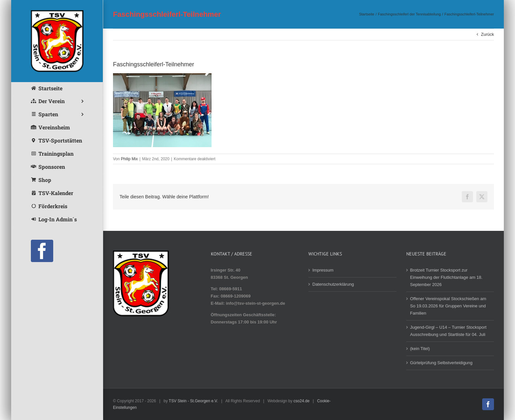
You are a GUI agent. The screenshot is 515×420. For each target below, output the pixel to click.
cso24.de (302, 401)
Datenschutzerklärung (333, 284)
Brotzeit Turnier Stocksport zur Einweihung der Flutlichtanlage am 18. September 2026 (446, 277)
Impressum (323, 270)
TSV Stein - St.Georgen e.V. (193, 401)
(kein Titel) (420, 349)
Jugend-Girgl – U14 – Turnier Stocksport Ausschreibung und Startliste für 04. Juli (448, 331)
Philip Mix (129, 159)
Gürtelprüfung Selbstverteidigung (441, 363)
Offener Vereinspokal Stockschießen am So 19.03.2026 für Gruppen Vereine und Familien (448, 306)
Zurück (487, 34)
